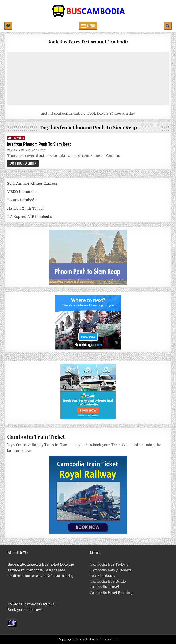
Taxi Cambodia (103, 576)
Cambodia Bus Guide (108, 582)
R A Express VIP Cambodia (30, 217)
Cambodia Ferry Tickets (110, 570)
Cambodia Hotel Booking (111, 593)
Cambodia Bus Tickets (109, 565)
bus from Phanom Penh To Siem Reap (39, 144)
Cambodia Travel (104, 587)
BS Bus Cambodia (22, 200)
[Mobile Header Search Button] (168, 26)
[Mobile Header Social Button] (8, 26)
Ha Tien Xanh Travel (25, 209)
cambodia (18, 138)
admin (14, 150)
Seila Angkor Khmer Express (32, 184)
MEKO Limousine (22, 192)
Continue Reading (22, 163)
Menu (91, 26)
